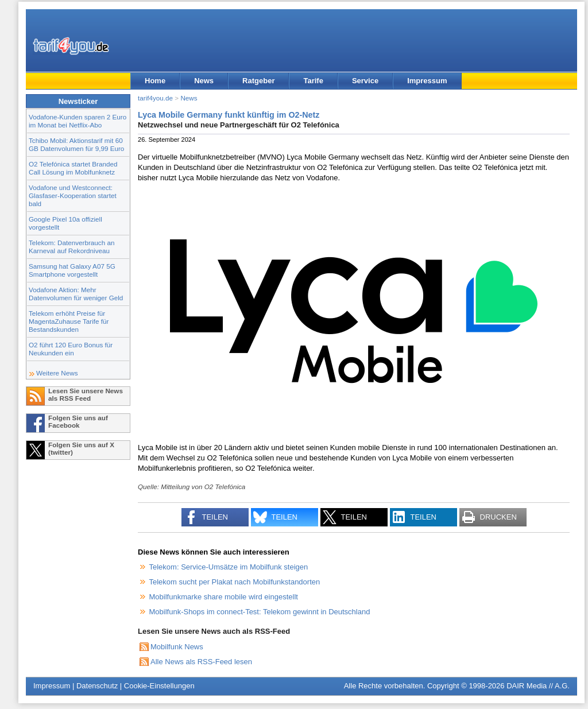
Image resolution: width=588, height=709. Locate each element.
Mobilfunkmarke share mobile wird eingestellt (224, 597)
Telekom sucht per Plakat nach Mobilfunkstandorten (235, 582)
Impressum (427, 81)
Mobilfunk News (177, 647)
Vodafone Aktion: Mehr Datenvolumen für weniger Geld (76, 294)
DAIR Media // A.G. (538, 686)
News (204, 81)
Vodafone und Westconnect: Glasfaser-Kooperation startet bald (73, 195)
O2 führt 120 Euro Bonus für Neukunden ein (71, 349)
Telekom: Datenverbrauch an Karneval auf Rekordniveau (71, 247)
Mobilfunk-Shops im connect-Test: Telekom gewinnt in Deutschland (260, 612)
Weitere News (57, 373)
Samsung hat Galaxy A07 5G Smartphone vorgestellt (72, 270)
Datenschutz (97, 686)
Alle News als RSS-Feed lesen (201, 662)
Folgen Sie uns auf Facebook (78, 421)
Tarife (313, 81)
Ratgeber (258, 81)
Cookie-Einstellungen (159, 686)
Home (155, 81)
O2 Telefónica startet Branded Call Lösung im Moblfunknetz (73, 168)
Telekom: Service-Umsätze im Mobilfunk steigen (229, 567)
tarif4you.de (155, 98)
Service (365, 81)
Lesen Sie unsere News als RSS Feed (86, 394)
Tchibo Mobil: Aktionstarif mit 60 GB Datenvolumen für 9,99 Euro (76, 144)
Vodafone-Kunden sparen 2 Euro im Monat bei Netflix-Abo (78, 121)
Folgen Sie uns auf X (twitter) (81, 448)
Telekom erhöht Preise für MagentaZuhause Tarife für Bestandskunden (69, 321)
